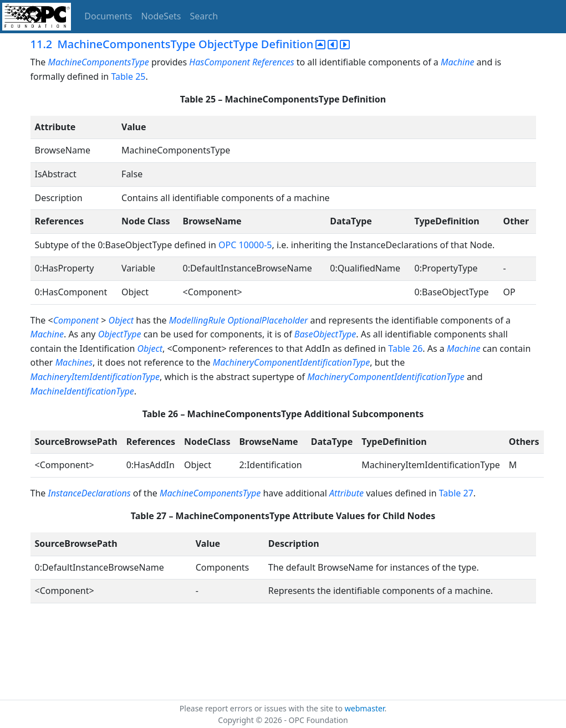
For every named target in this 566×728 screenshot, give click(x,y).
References (273, 62)
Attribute (346, 493)
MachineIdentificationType (82, 391)
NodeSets (161, 16)
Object (121, 320)
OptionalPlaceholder (267, 320)
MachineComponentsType (99, 62)
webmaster (365, 708)
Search (204, 16)
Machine (457, 62)
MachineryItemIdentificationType (95, 377)
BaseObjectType (325, 334)
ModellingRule (197, 320)
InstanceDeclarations (89, 493)
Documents (108, 16)
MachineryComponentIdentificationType (292, 362)
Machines (74, 362)
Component (76, 320)
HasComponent (219, 62)
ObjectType (120, 334)
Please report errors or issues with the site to (262, 708)
